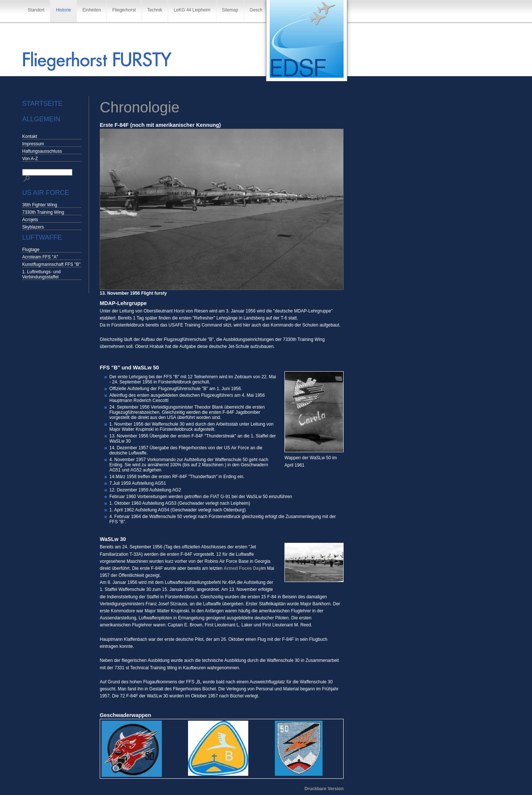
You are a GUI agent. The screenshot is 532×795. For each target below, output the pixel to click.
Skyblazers (33, 227)
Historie (63, 10)
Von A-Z (30, 159)
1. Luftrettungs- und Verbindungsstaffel (41, 274)
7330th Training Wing (43, 212)
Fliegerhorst (124, 10)
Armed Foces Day (242, 568)
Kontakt (30, 136)
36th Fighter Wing (40, 205)
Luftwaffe (42, 237)
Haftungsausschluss (42, 151)
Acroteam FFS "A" (40, 257)
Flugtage (31, 250)
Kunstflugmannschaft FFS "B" (51, 264)
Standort (36, 10)
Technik (155, 10)
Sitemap (230, 10)
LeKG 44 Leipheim (192, 10)
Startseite (42, 104)
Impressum (33, 144)
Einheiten (92, 10)
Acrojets (30, 220)
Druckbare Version (324, 789)
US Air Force (46, 193)
